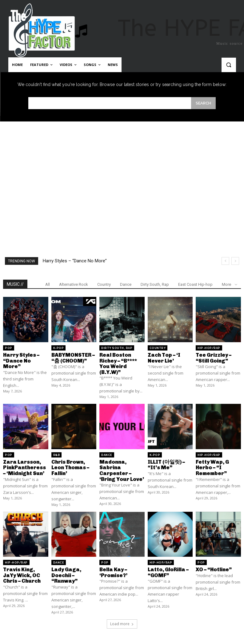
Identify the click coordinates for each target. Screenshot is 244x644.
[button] (229, 65)
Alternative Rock (74, 284)
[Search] (203, 103)
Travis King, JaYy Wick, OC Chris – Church (25, 572)
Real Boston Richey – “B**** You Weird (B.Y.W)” (118, 363)
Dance (126, 284)
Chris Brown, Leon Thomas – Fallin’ (70, 466)
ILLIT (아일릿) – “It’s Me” (166, 463)
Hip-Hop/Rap (209, 348)
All (48, 284)
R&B (57, 454)
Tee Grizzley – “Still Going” (213, 357)
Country (104, 284)
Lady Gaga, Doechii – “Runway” (66, 572)
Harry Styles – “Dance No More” (75, 261)
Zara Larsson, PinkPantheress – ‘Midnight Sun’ (24, 466)
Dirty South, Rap (155, 284)
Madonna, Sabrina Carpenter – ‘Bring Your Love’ (121, 469)
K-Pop (59, 348)
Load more (122, 621)
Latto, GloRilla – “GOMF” (168, 570)
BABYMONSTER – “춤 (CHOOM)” (72, 357)
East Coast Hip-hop (195, 284)
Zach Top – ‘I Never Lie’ (164, 357)
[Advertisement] (122, 177)
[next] (235, 261)
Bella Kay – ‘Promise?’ (113, 570)
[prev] (225, 261)
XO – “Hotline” (213, 567)
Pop (9, 348)
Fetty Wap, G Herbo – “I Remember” (212, 466)
